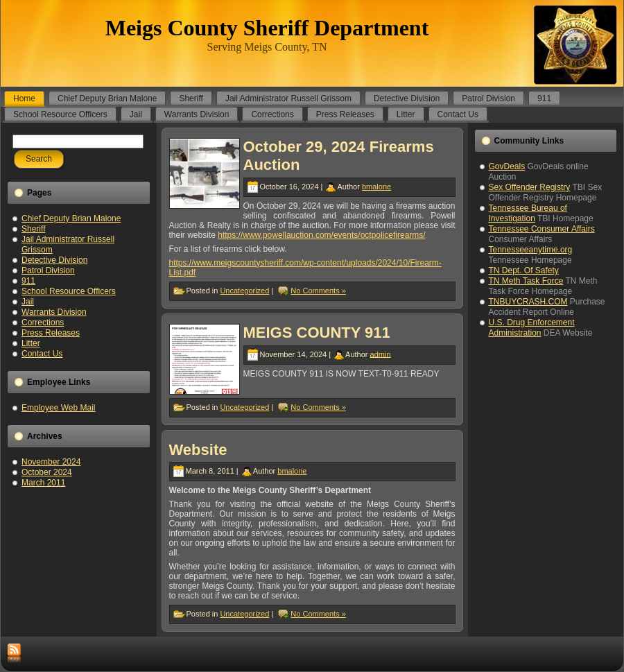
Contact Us (42, 354)
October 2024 (47, 472)
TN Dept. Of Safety (524, 270)
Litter (31, 343)
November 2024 (51, 462)
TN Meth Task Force (526, 281)
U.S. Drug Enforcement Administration (532, 328)
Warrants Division (54, 312)
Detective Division (54, 260)
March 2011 (43, 483)
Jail (28, 302)
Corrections (43, 322)
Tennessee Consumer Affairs (542, 229)
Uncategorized (244, 291)
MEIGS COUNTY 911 (317, 333)
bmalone (376, 187)
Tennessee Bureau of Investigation (528, 213)
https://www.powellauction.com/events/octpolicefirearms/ (321, 235)
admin (381, 354)
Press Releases (51, 333)
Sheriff (33, 229)
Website (198, 450)
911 (28, 281)
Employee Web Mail (59, 408)
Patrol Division (48, 270)
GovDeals (507, 166)
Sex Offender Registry (530, 187)
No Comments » (318, 291)
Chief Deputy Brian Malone (71, 218)
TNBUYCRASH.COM (528, 302)
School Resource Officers (69, 291)
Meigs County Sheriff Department (267, 28)
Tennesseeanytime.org (531, 250)
